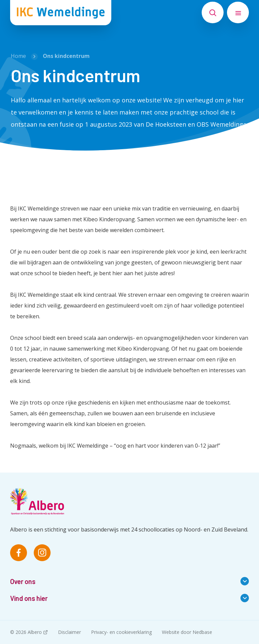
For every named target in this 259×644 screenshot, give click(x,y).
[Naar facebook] (19, 553)
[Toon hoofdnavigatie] (238, 12)
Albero (35, 632)
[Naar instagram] (42, 553)
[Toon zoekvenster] (213, 12)
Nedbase (202, 632)
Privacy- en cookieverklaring (121, 632)
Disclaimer (69, 632)
